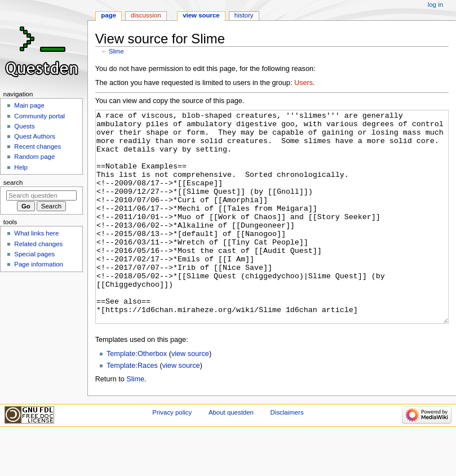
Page (109, 15)
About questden (231, 455)
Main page (29, 105)
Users (304, 83)
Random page (34, 157)
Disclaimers (287, 455)
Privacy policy (172, 455)
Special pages (34, 254)
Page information (39, 264)
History (244, 15)
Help (21, 167)
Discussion (146, 15)
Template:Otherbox (137, 396)
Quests (24, 126)
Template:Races (132, 408)
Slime (116, 51)
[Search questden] (41, 195)
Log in (435, 5)
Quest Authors (35, 136)
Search (13, 183)
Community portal (39, 116)
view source (190, 396)
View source (201, 15)
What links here (36, 233)
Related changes (38, 244)
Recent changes (37, 146)
